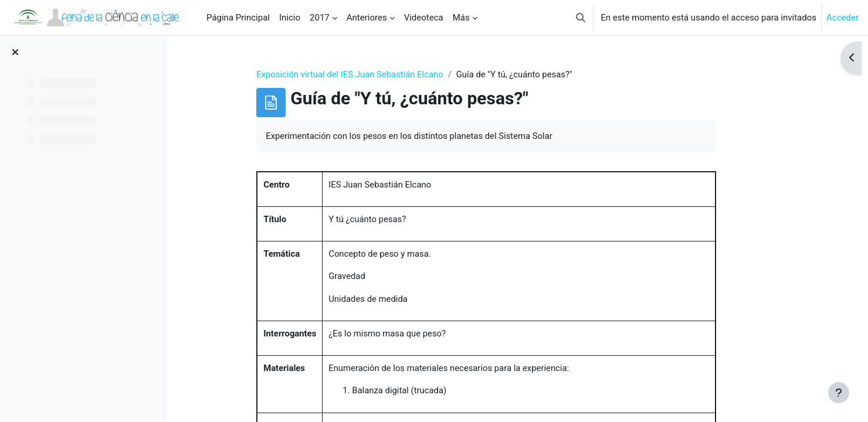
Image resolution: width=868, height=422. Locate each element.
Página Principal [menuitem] (238, 18)
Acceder (842, 18)
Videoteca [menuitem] (424, 18)
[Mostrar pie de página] (839, 393)
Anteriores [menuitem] (367, 18)
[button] (581, 18)
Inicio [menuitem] (290, 18)
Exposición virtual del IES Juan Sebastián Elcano (373, 74)
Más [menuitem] (461, 18)
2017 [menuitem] (320, 18)
